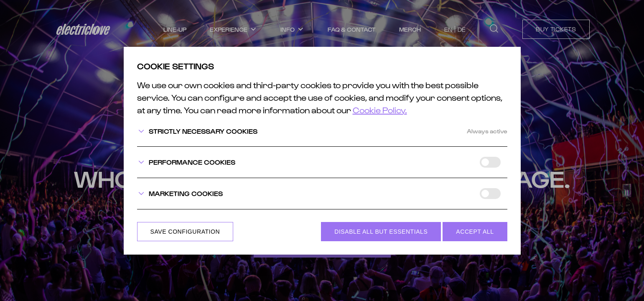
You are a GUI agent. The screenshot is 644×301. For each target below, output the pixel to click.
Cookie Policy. (380, 110)
